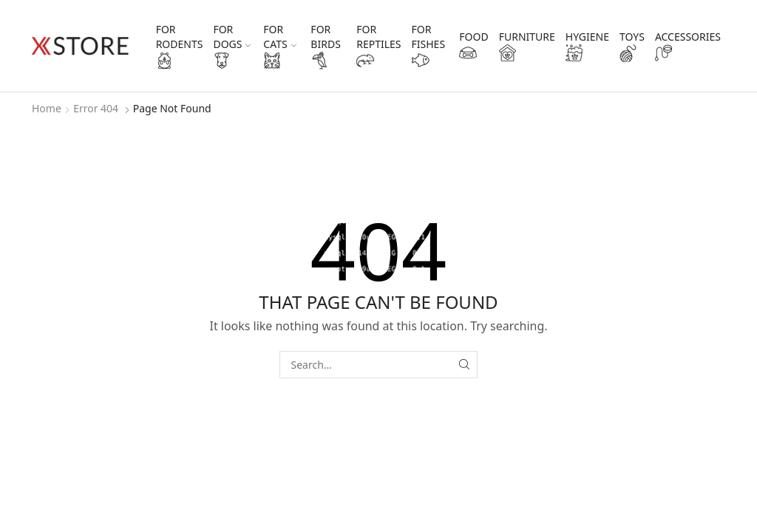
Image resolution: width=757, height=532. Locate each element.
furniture (527, 46)
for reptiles (378, 46)
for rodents (180, 46)
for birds (325, 46)
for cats (279, 46)
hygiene (587, 46)
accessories (688, 46)
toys (632, 46)
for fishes (429, 46)
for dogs (232, 46)
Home (47, 108)
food (473, 46)
